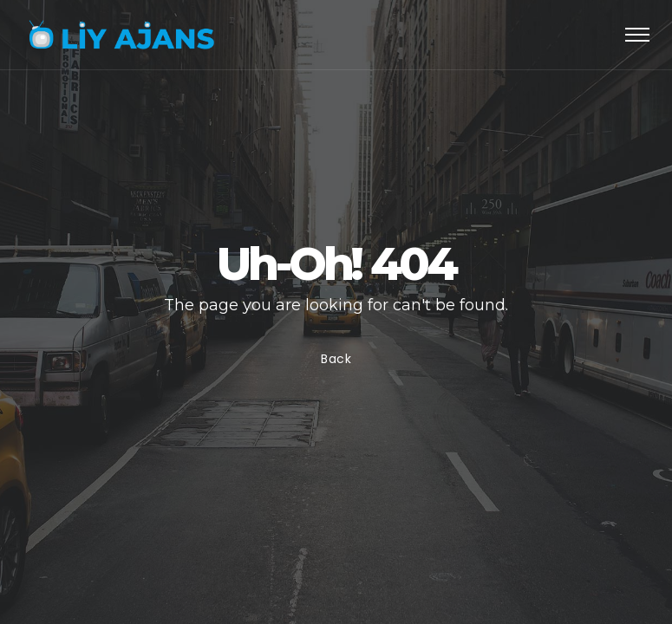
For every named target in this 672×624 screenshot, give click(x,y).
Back (336, 359)
